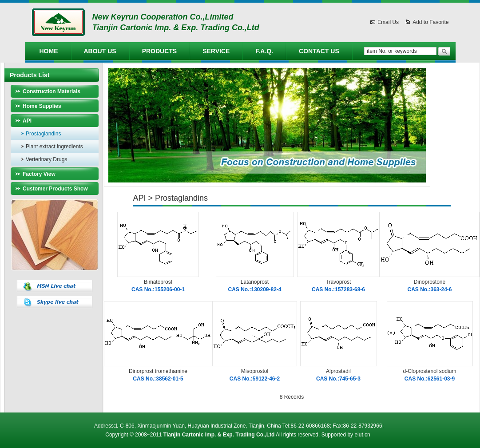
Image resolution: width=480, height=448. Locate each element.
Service (216, 51)
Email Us (388, 22)
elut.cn (362, 435)
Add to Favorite (430, 22)
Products (160, 51)
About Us (100, 51)
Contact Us (319, 51)
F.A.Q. (264, 51)
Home (49, 51)
